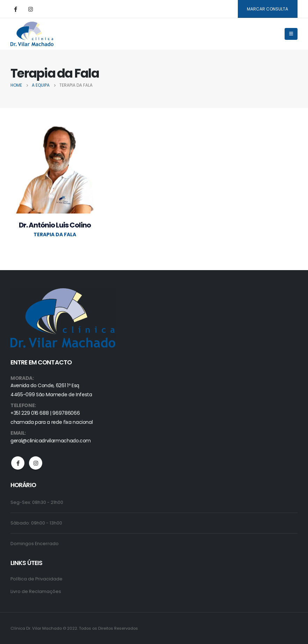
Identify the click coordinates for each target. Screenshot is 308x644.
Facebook (18, 463)
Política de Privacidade (36, 579)
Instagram (36, 463)
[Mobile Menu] (291, 34)
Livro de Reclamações (36, 591)
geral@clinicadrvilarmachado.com (51, 441)
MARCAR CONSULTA (267, 9)
